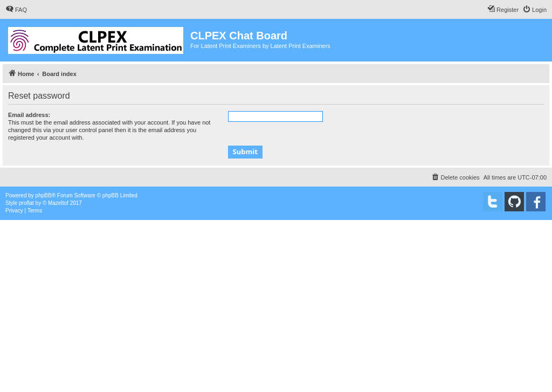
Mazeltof (58, 203)
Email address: (29, 115)
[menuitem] (16, 10)
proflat (26, 203)
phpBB (44, 195)
